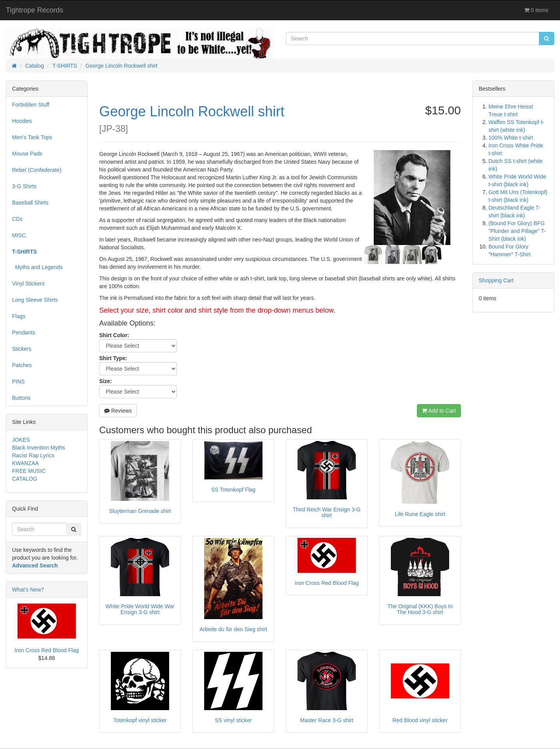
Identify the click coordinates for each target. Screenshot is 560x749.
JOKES (21, 440)
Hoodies (22, 121)
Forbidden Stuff (31, 105)
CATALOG (25, 479)
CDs (17, 219)
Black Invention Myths (38, 448)
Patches (22, 365)
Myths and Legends (37, 267)
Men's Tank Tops (32, 137)
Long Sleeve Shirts (35, 300)
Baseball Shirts (30, 203)
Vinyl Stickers (28, 283)
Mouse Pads (27, 154)
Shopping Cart (496, 280)
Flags (19, 316)
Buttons (21, 398)
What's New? (28, 590)
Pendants (24, 332)
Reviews (118, 411)
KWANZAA (25, 463)
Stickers (22, 349)
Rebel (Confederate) (37, 170)
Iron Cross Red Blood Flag (47, 650)
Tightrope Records (34, 10)
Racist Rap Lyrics (33, 455)
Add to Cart (439, 411)
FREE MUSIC (29, 471)
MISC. (20, 235)
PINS (18, 381)
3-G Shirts (24, 186)
